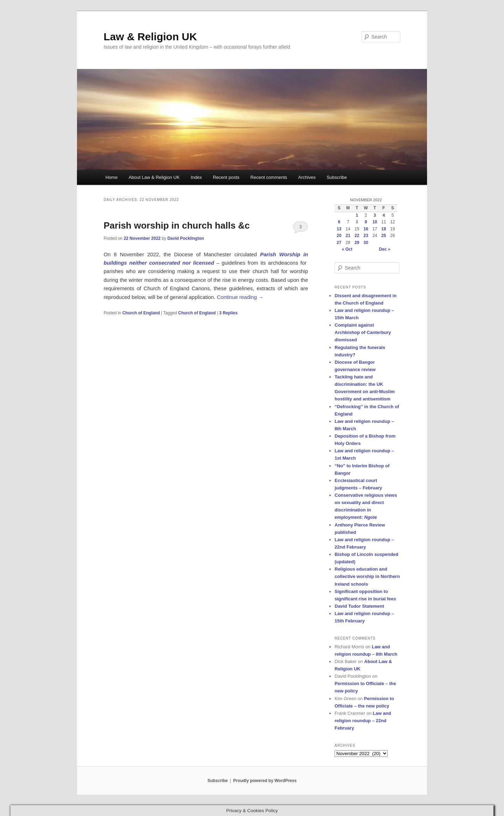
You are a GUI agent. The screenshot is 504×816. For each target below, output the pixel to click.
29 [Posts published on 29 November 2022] (357, 243)
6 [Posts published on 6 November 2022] (339, 222)
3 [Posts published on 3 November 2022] (375, 215)
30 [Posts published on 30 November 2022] (366, 243)
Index (196, 177)
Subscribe (337, 177)
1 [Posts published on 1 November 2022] (357, 215)
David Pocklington (186, 238)
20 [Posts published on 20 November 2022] (339, 236)
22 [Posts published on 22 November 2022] (357, 236)
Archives (307, 177)
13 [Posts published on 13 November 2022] (339, 229)
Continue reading (240, 297)
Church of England (141, 313)
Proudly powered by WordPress (265, 781)
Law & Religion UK (150, 37)
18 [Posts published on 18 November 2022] (384, 229)
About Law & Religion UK (154, 177)
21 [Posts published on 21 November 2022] (348, 236)
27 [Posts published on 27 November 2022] (339, 243)
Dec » (385, 249)
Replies (228, 313)
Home (111, 177)
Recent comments (269, 177)
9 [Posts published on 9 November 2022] (366, 222)
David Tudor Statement (359, 606)
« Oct (347, 249)
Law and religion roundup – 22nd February (363, 721)
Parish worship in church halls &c (177, 225)
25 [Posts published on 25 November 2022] (384, 236)
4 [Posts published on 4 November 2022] (384, 215)
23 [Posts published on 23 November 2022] (366, 236)
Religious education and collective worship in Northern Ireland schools (367, 576)
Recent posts (226, 177)
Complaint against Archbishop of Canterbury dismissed (363, 332)
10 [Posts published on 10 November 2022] (375, 222)
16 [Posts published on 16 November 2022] (366, 229)
